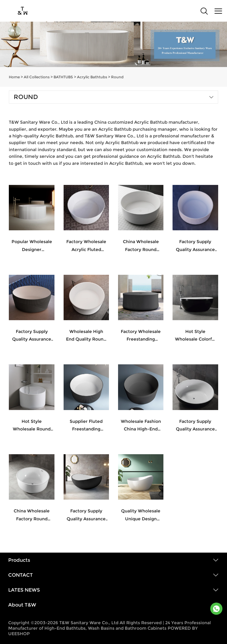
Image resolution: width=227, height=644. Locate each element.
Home (14, 77)
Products (19, 560)
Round (117, 77)
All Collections (37, 77)
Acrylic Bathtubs (92, 77)
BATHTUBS (63, 77)
